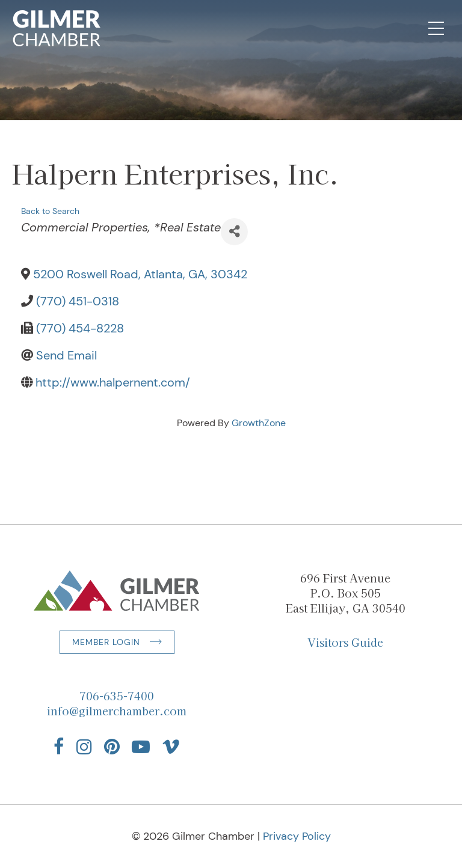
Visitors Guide (345, 642)
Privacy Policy (297, 836)
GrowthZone (259, 423)
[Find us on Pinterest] (112, 747)
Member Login (106, 642)
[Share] (234, 232)
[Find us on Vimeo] (171, 747)
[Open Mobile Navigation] (436, 28)
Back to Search (50, 211)
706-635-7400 (117, 695)
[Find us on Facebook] (59, 747)
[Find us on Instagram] (84, 747)
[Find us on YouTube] (141, 747)
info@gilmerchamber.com (117, 711)
